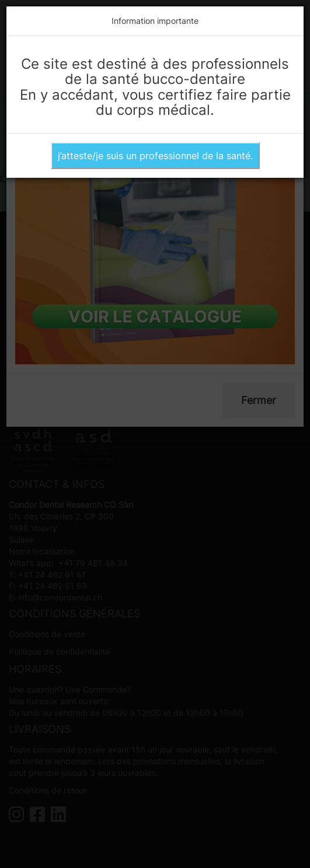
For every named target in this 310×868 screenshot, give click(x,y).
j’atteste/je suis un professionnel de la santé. (155, 156)
